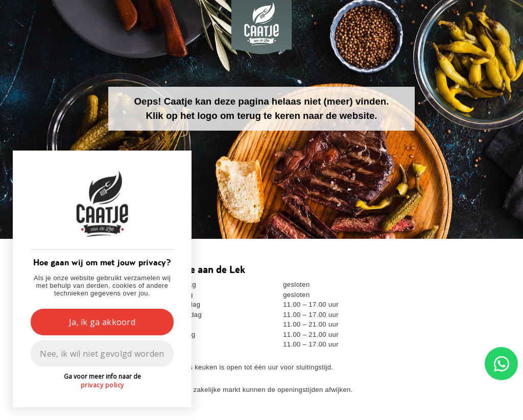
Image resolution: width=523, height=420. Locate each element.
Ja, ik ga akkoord (102, 322)
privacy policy (102, 385)
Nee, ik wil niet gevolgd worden (102, 354)
